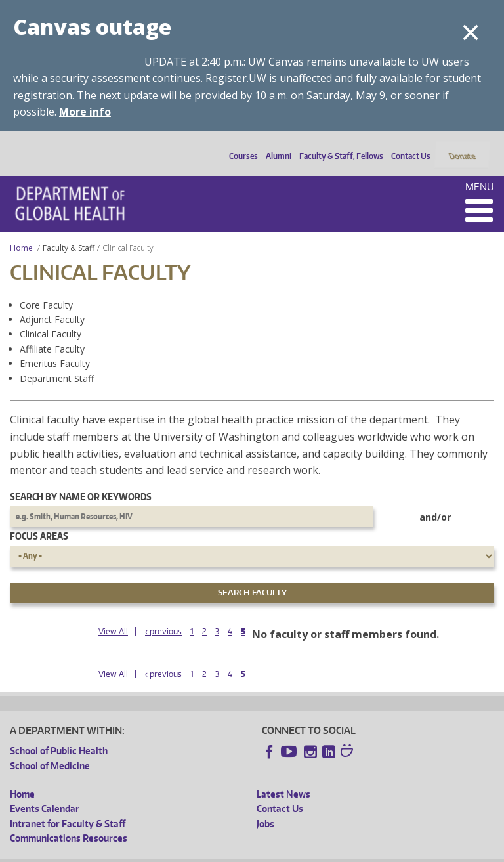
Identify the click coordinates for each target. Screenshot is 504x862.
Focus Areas (39, 519)
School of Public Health (59, 734)
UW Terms (237, 852)
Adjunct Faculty (52, 302)
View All (113, 614)
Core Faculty (46, 287)
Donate (462, 146)
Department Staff (57, 361)
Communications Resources (69, 821)
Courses (240, 146)
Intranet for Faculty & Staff (68, 806)
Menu (480, 169)
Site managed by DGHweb (315, 852)
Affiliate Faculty (52, 331)
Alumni (275, 146)
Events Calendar (45, 791)
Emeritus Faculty (55, 346)
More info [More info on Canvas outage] (85, 112)
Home (21, 230)
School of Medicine (50, 748)
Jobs (265, 806)
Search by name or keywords (81, 479)
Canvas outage (92, 27)
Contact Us (408, 146)
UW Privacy (184, 852)
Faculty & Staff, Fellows (338, 146)
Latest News (283, 777)
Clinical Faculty (51, 317)
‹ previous (163, 614)
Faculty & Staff (69, 230)
